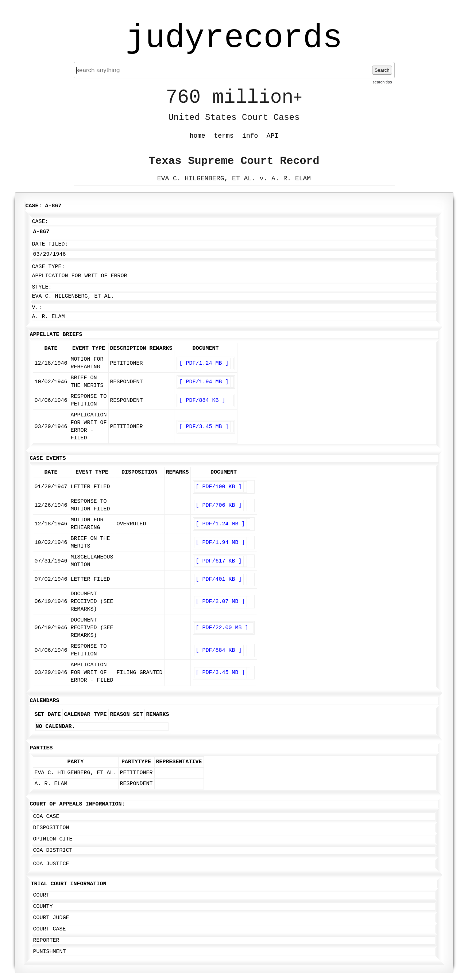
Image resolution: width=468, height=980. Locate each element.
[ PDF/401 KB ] (219, 579)
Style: (42, 287)
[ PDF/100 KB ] (219, 487)
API (272, 136)
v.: (37, 308)
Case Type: (49, 267)
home (198, 136)
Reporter (46, 940)
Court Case (50, 929)
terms (224, 136)
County (43, 907)
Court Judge (51, 918)
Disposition (51, 828)
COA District (53, 850)
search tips (382, 82)
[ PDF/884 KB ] (202, 401)
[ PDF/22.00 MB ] (222, 628)
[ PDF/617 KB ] (219, 561)
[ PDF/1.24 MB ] (204, 363)
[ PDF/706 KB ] (219, 505)
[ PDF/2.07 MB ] (221, 602)
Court (41, 895)
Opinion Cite (53, 839)
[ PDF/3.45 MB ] (204, 427)
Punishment (50, 952)
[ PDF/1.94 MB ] (204, 382)
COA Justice (51, 864)
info (250, 136)
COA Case (46, 817)
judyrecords (234, 38)
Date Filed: (50, 244)
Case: (40, 222)
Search (382, 70)
